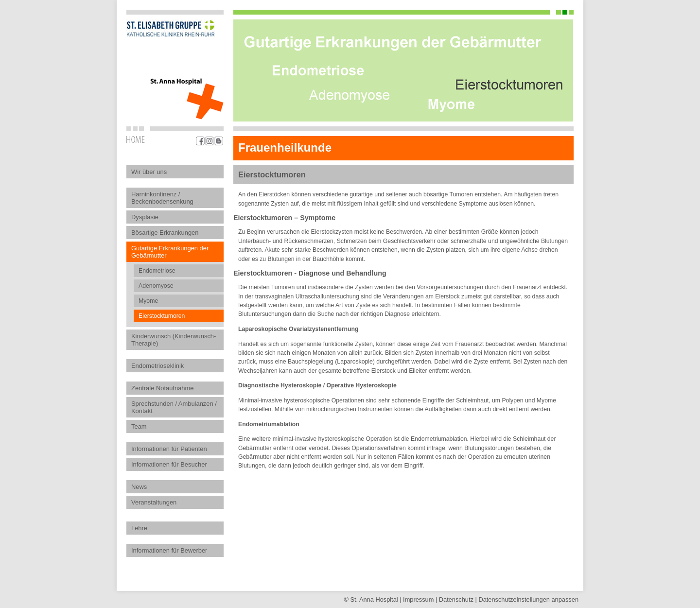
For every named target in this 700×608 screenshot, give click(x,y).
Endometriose (157, 271)
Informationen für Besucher (169, 464)
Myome (148, 301)
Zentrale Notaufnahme (162, 388)
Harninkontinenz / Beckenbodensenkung (162, 198)
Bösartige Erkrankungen (165, 233)
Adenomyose (156, 286)
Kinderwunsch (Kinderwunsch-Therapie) (174, 340)
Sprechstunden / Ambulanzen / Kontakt (174, 407)
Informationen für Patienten (169, 449)
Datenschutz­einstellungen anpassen (528, 599)
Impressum (418, 599)
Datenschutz (456, 599)
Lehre (139, 528)
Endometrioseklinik (157, 366)
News (139, 487)
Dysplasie (145, 217)
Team (139, 426)
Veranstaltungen (154, 502)
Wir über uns (149, 172)
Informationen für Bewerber (169, 550)
